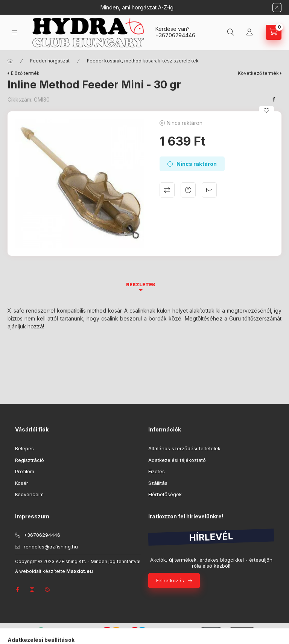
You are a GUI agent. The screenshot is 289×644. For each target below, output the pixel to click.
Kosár (22, 483)
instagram (32, 589)
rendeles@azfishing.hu (51, 547)
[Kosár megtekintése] (274, 32)
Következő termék (258, 73)
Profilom (25, 471)
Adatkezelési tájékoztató (177, 460)
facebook (17, 589)
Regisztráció (30, 460)
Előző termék (25, 73)
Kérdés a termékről (188, 190)
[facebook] (274, 99)
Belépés (24, 448)
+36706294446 (175, 35)
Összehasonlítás (167, 190)
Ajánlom (209, 190)
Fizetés (157, 471)
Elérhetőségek (165, 494)
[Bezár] (277, 8)
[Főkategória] (10, 61)
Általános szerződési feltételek (184, 448)
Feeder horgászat (50, 61)
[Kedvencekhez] (266, 111)
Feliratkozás (170, 580)
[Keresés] (231, 32)
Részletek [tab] (141, 285)
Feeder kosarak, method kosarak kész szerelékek (143, 61)
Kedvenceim (29, 494)
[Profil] (249, 32)
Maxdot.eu (80, 571)
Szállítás (158, 483)
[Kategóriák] (14, 32)
